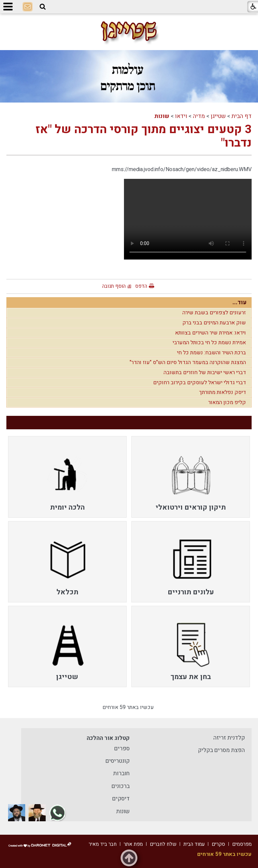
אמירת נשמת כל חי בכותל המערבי (209, 343)
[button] (43, 7)
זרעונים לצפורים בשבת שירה (214, 313)
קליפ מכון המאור (227, 402)
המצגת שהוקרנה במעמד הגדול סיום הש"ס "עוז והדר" (188, 362)
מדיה (199, 116)
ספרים (122, 748)
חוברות (121, 773)
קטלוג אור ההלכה (108, 738)
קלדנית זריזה (229, 738)
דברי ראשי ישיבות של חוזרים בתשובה (205, 372)
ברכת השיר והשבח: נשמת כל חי (211, 353)
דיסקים (121, 799)
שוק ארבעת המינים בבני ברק (214, 323)
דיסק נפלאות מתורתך (223, 392)
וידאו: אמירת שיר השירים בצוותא (210, 333)
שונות (162, 116)
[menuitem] (191, 477)
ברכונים (121, 786)
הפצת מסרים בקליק (221, 750)
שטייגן (218, 116)
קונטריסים (118, 761)
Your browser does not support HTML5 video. (188, 219)
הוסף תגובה (114, 286)
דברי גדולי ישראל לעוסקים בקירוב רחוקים (200, 383)
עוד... (240, 302)
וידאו (181, 116)
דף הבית (242, 116)
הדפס (141, 286)
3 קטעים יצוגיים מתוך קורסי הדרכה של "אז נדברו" (144, 136)
